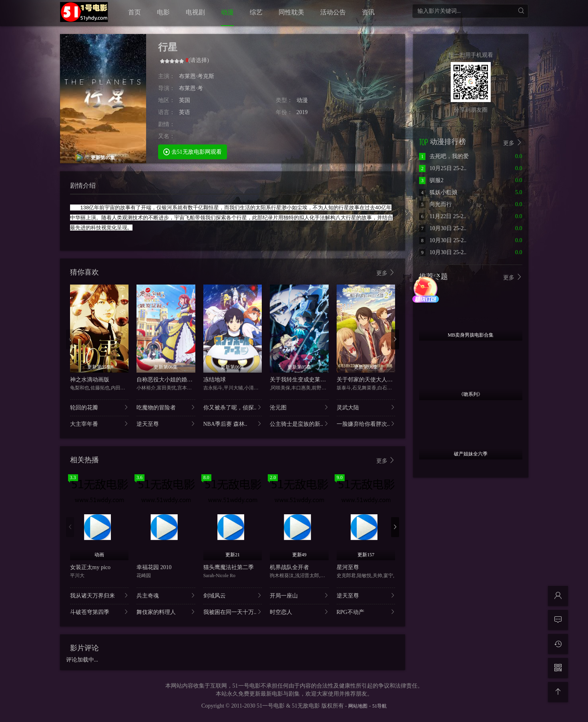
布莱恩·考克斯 (197, 76)
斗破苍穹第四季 (99, 612)
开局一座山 (299, 595)
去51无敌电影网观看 (193, 151)
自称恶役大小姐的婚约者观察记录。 (181, 380)
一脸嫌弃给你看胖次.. (366, 424)
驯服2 (431, 180)
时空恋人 (299, 612)
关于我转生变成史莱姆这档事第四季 (315, 380)
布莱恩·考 (191, 88)
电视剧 (195, 12)
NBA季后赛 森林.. (233, 424)
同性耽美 (291, 12)
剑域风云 (233, 595)
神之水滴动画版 (90, 380)
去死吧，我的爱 (444, 156)
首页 (134, 12)
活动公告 (333, 12)
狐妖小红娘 (438, 192)
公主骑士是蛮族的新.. (299, 424)
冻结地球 (215, 380)
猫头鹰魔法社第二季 (229, 567)
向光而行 (435, 204)
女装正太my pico (90, 567)
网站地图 (358, 706)
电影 (163, 12)
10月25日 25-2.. (443, 168)
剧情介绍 (83, 186)
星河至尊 (348, 567)
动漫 (227, 12)
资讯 (368, 12)
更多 (386, 273)
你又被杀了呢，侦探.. (233, 407)
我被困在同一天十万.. (233, 612)
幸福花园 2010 (154, 567)
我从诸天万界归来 (99, 595)
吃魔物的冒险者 (166, 407)
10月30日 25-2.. (443, 228)
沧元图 (299, 407)
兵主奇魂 (166, 595)
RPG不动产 (366, 612)
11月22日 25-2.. (443, 216)
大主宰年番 (99, 424)
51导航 (379, 706)
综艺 (256, 12)
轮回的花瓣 (99, 407)
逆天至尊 (166, 424)
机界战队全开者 (289, 567)
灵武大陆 (366, 407)
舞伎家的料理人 (166, 612)
